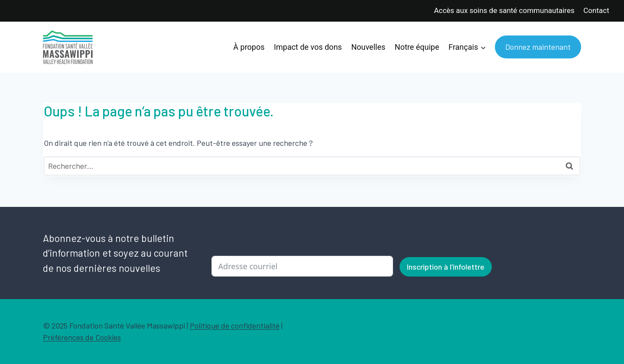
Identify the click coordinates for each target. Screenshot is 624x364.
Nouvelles (368, 47)
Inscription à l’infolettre (446, 267)
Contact (596, 10)
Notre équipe (417, 47)
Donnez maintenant (538, 47)
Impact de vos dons (308, 47)
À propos (249, 47)
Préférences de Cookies (82, 337)
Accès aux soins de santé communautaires (504, 10)
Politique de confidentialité (235, 325)
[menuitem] (467, 47)
